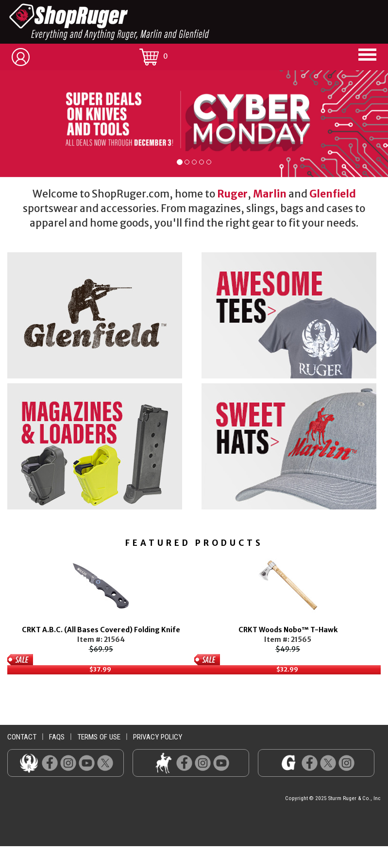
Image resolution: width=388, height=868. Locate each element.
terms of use (99, 737)
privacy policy (158, 737)
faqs (57, 737)
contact (22, 737)
